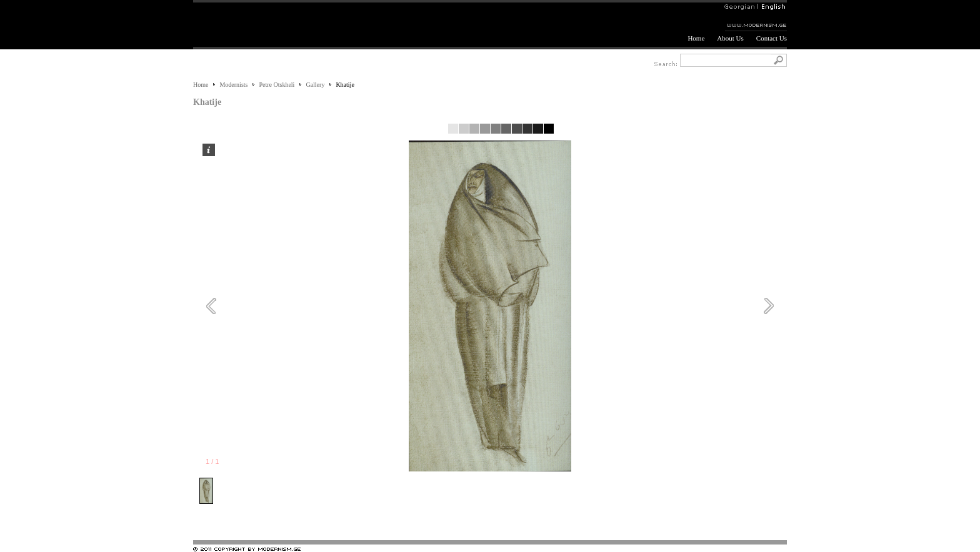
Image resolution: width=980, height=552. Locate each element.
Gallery (315, 85)
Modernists (233, 85)
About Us (730, 38)
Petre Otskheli (277, 85)
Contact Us (772, 38)
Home (696, 38)
